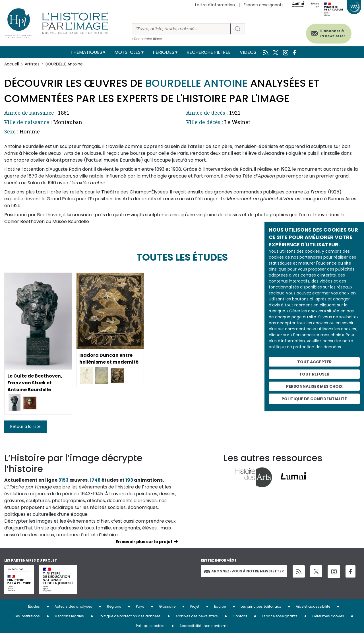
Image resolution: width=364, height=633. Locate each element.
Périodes (164, 52)
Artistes (32, 64)
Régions (114, 606)
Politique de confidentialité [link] (314, 399)
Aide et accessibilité (313, 606)
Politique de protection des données (130, 616)
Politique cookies (150, 626)
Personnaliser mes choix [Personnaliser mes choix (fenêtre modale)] (314, 386)
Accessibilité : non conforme (204, 626)
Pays (140, 606)
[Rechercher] (181, 29)
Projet (195, 606)
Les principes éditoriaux (261, 606)
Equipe (220, 606)
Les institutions (27, 616)
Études (34, 606)
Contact (240, 616)
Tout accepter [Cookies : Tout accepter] (314, 362)
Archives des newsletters (197, 616)
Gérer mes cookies (328, 616)
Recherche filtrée (209, 52)
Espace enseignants (264, 5)
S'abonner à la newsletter (332, 33)
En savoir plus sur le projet (144, 542)
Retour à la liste (25, 426)
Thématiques (86, 52)
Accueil (12, 64)
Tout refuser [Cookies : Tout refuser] (314, 374)
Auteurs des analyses (73, 606)
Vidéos (248, 52)
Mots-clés (127, 52)
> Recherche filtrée (147, 39)
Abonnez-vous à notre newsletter (244, 571)
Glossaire (167, 606)
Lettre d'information (215, 5)
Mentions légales (69, 616)
